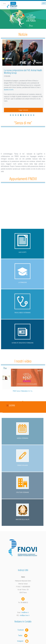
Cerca (13, 3)
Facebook (21, 630)
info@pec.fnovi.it (25, 615)
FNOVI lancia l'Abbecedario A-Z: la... (23, 391)
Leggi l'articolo (23, 110)
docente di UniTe (9, 90)
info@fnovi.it (25, 612)
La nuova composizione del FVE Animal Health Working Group (23, 72)
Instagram (23, 641)
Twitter (23, 635)
